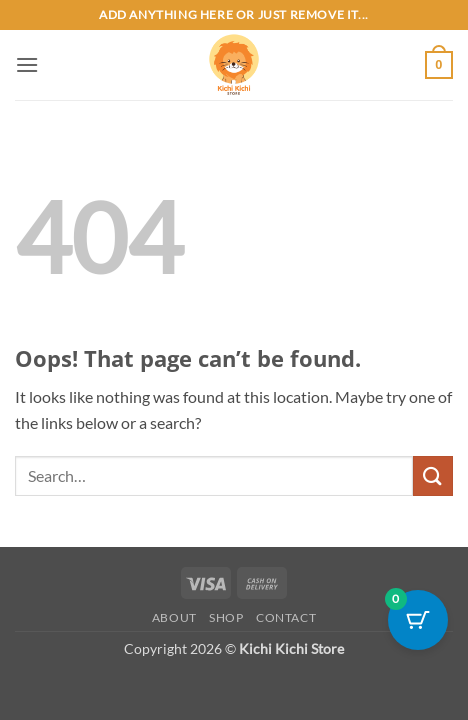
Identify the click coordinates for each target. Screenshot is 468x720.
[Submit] (433, 475)
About (174, 617)
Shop (226, 617)
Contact (286, 617)
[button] (27, 64)
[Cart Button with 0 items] (418, 620)
